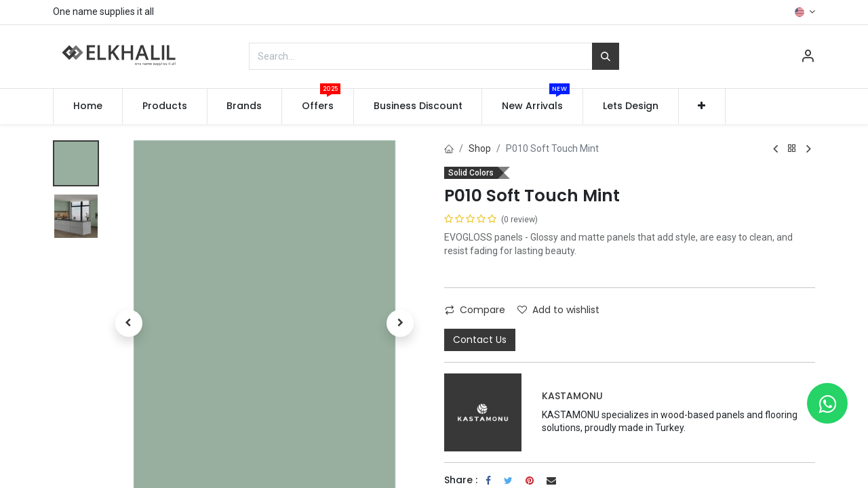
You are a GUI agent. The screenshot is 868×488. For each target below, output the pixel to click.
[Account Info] (808, 58)
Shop (480, 148)
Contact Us (480, 340)
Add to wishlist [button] (558, 310)
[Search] (606, 56)
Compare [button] (475, 310)
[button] (702, 106)
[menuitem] (88, 106)
